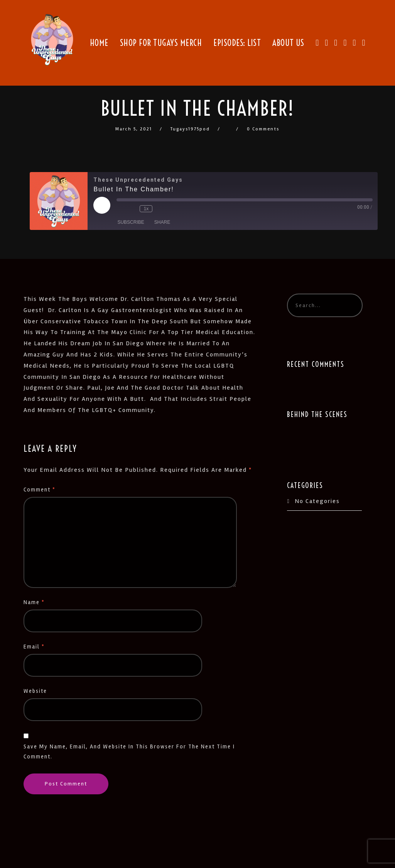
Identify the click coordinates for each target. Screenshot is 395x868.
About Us (288, 43)
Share (162, 222)
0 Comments (263, 129)
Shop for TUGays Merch (161, 43)
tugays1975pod (190, 129)
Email (34, 647)
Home (99, 43)
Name (34, 602)
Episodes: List (237, 43)
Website (35, 691)
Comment (40, 490)
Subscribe (131, 222)
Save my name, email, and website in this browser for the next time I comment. (129, 752)
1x (146, 209)
